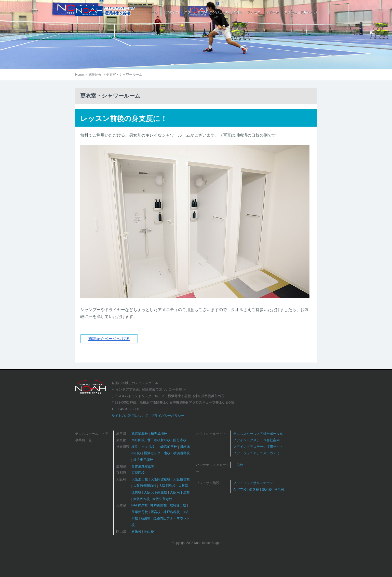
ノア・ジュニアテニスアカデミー (258, 453)
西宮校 (156, 512)
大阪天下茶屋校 (156, 492)
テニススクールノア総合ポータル (258, 434)
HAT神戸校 (140, 505)
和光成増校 (159, 434)
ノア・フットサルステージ (253, 483)
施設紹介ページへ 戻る (109, 339)
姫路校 (146, 518)
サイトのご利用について (130, 416)
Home (80, 75)
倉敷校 (136, 532)
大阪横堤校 (181, 479)
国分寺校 (180, 440)
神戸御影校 (159, 505)
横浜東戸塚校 (143, 460)
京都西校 (138, 473)
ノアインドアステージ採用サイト (258, 447)
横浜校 (279, 489)
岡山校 (149, 532)
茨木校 (267, 489)
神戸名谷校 (172, 512)
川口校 (238, 465)
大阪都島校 (167, 486)
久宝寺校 (240, 489)
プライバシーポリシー (168, 416)
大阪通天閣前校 (145, 486)
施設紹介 (95, 75)
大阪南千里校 (180, 492)
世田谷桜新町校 (159, 440)
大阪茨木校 (141, 499)
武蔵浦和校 (140, 434)
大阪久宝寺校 (162, 499)
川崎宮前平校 (167, 447)
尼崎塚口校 (178, 505)
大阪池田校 (140, 479)
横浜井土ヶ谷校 (143, 447)
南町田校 (138, 440)
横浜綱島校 (181, 453)
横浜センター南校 (157, 453)
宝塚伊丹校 (140, 512)
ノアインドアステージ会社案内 (256, 440)
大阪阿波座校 (160, 479)
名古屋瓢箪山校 (143, 466)
